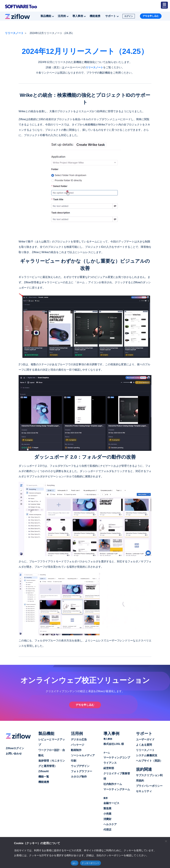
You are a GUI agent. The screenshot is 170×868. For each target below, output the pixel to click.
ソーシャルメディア (83, 755)
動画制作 (76, 750)
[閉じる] (166, 841)
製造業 (107, 808)
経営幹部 (109, 768)
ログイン (129, 16)
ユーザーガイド (145, 739)
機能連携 (95, 16)
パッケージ (78, 745)
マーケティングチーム (117, 789)
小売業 (107, 814)
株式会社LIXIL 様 (114, 744)
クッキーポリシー (90, 863)
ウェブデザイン (80, 766)
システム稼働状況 (147, 755)
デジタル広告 (79, 739)
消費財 (107, 819)
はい (75, 863)
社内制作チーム (113, 784)
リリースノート (14, 33)
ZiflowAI (43, 771)
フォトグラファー (82, 771)
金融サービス (111, 803)
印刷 (74, 761)
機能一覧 (44, 776)
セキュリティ (144, 791)
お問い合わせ (14, 753)
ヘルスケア (110, 824)
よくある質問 (144, 745)
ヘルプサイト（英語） (149, 761)
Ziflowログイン (15, 748)
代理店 (107, 829)
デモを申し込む (151, 16)
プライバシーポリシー (149, 786)
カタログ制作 (79, 776)
